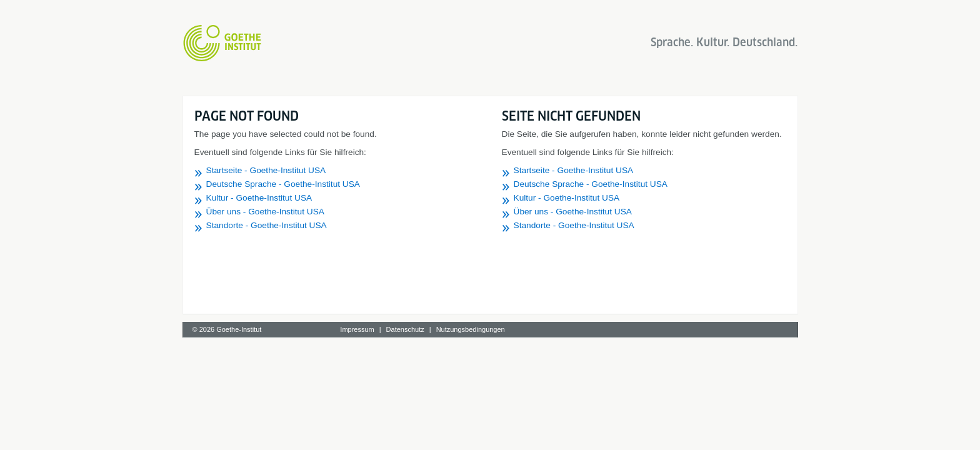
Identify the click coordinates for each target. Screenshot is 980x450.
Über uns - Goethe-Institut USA (265, 212)
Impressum (357, 329)
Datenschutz (405, 329)
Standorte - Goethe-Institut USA (267, 225)
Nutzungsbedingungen (471, 329)
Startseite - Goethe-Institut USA (266, 170)
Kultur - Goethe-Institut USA (259, 198)
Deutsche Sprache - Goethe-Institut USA (283, 184)
